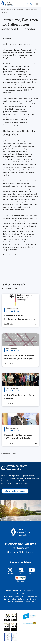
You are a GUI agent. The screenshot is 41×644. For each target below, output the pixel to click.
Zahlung (33, 599)
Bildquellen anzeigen (9, 454)
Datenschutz (23, 599)
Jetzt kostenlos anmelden (15, 491)
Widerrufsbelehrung (16, 602)
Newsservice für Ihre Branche (21, 552)
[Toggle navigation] (37, 4)
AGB (6, 596)
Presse (9, 591)
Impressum (29, 602)
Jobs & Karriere (19, 591)
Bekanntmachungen (17, 596)
